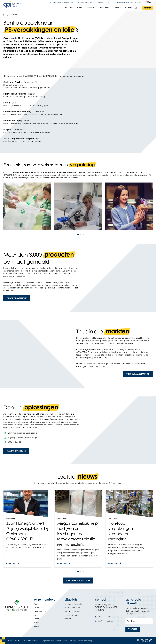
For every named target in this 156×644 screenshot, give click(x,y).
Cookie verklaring (70, 641)
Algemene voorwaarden (52, 641)
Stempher (38, 626)
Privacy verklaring (85, 641)
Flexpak (37, 608)
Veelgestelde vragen (72, 615)
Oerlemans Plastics (41, 611)
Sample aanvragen (72, 611)
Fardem (37, 604)
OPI (35, 615)
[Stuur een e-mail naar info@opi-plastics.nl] (104, 621)
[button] (147, 8)
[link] (27, 528)
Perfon (36, 619)
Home (6, 15)
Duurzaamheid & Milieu (74, 604)
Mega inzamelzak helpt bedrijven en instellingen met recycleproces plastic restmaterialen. (78, 534)
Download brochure (72, 608)
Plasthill (37, 622)
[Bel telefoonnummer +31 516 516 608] (103, 617)
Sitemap (68, 619)
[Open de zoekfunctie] (136, 8)
